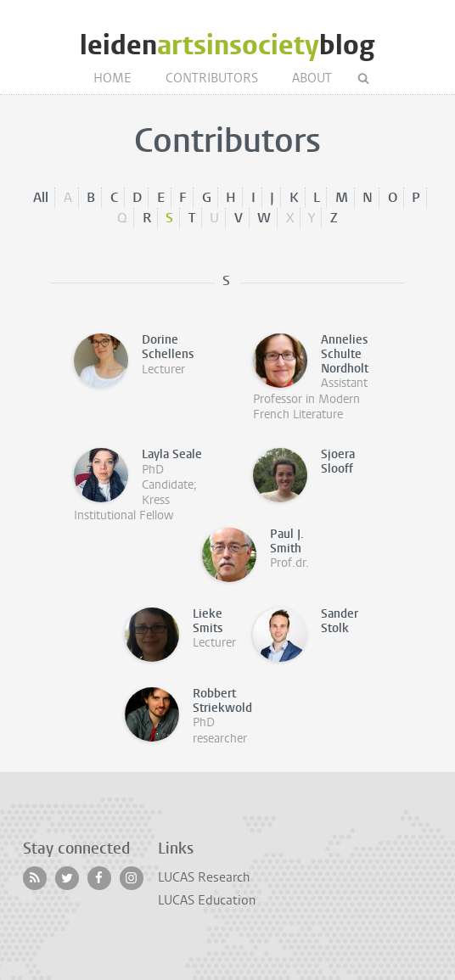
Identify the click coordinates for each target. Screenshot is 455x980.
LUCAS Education (207, 900)
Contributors (212, 78)
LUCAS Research (204, 877)
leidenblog (227, 45)
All (41, 197)
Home (112, 78)
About (312, 78)
